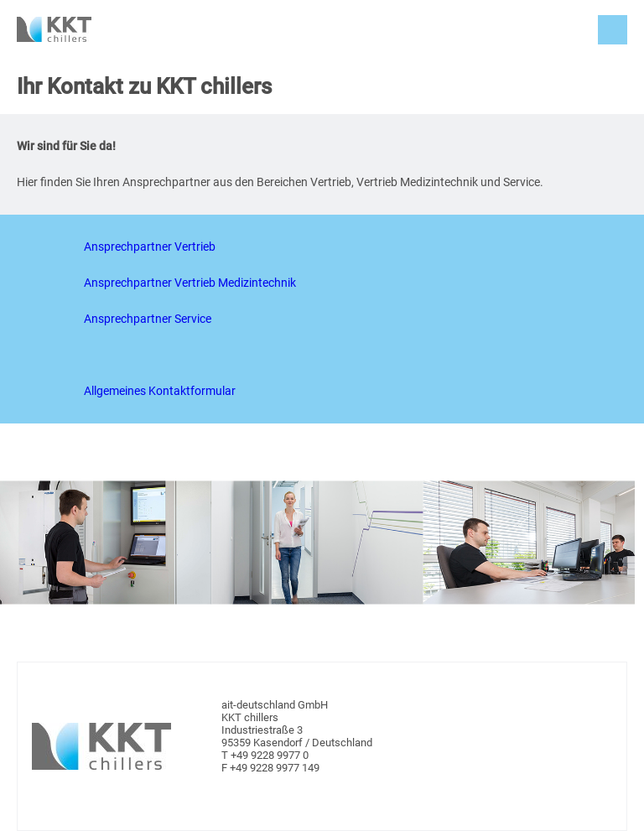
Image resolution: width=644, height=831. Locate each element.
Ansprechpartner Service (148, 319)
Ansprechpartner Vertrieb (150, 247)
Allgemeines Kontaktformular (160, 391)
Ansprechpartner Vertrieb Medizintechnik (190, 283)
